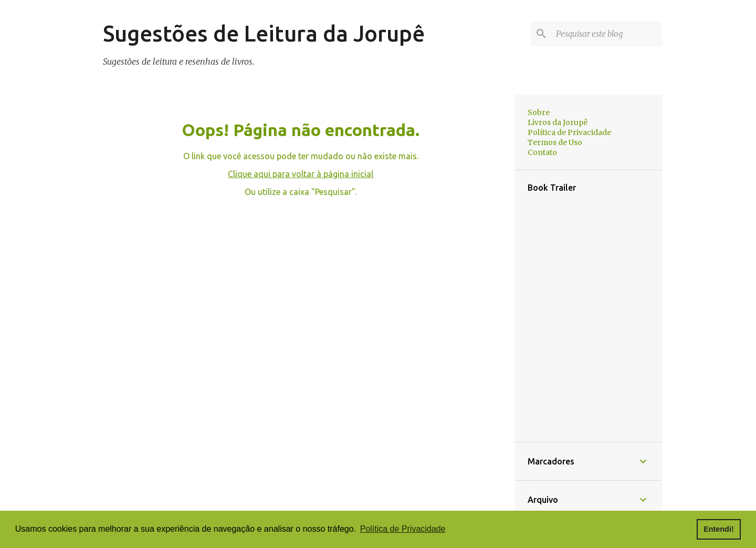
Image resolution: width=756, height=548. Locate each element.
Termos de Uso (555, 142)
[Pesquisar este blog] (607, 34)
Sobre (539, 112)
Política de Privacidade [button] (403, 529)
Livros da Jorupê (558, 122)
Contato (542, 152)
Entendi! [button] (719, 529)
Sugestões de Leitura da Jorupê (264, 33)
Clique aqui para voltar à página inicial (301, 174)
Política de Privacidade (569, 132)
